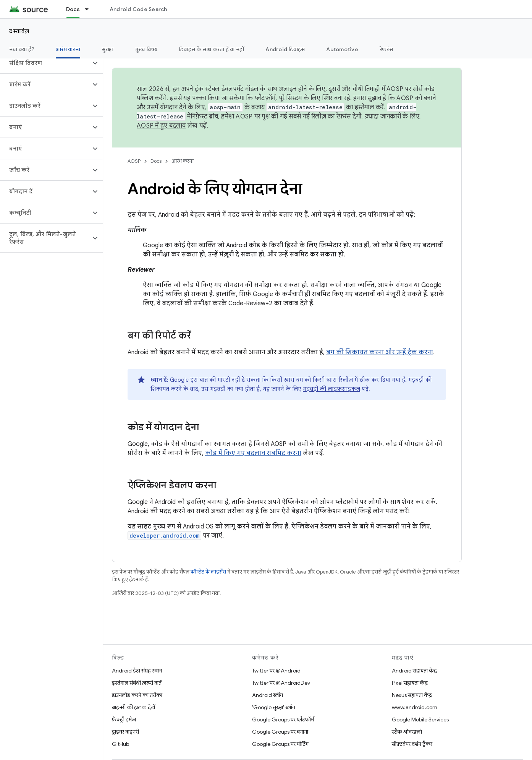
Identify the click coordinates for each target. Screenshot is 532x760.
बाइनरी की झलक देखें (133, 707)
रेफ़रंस (386, 49)
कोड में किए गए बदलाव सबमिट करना (253, 453)
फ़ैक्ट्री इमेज (124, 719)
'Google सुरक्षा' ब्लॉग (274, 707)
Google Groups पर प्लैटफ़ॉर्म (283, 719)
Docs (156, 161)
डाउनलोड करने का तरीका (137, 695)
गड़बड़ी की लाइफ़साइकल (331, 389)
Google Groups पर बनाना (280, 732)
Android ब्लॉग (268, 695)
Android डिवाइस (285, 49)
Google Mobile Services (420, 719)
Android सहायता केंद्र (414, 671)
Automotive (342, 49)
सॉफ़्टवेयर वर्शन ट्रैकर (412, 744)
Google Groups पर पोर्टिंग (280, 744)
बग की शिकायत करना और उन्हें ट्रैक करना (380, 352)
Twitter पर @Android (276, 671)
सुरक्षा (108, 49)
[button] (45, 63)
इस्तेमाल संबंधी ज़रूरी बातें (137, 683)
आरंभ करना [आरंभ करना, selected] (68, 49)
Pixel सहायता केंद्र (410, 683)
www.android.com (415, 707)
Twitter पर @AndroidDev (281, 683)
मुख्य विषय (146, 49)
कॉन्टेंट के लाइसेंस (208, 572)
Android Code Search (138, 9)
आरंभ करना (183, 161)
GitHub (120, 744)
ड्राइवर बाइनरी (125, 732)
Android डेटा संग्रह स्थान (137, 671)
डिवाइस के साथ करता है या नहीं (211, 49)
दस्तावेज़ (19, 31)
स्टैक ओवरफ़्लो (407, 732)
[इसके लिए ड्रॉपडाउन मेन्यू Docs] (90, 9)
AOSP (134, 161)
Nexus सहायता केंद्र (412, 695)
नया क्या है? (22, 49)
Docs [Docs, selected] (73, 9)
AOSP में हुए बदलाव (161, 126)
